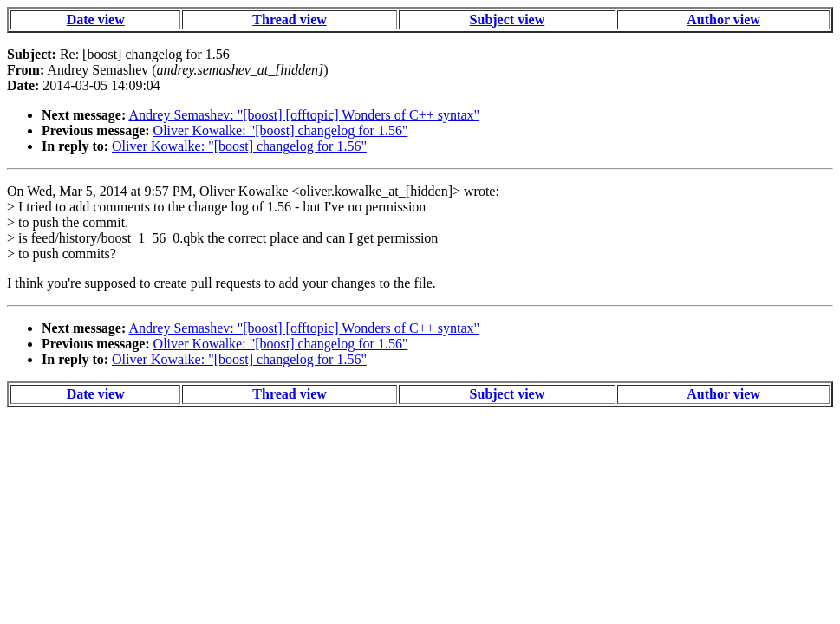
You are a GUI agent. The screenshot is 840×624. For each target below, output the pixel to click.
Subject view (508, 19)
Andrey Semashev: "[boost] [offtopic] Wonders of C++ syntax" (304, 115)
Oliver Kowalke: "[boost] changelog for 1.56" (281, 130)
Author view (723, 19)
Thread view (289, 19)
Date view (96, 19)
